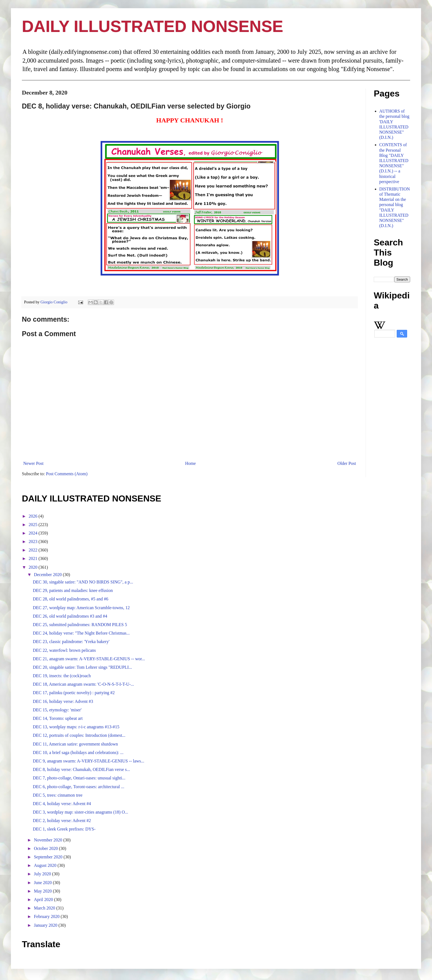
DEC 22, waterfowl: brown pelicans (64, 650)
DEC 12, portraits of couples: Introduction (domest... (79, 735)
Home (190, 463)
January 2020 (46, 925)
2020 (34, 567)
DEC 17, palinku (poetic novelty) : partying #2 (74, 693)
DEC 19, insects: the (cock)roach (62, 676)
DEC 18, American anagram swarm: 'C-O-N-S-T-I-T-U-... (83, 684)
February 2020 (47, 916)
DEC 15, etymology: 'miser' (57, 710)
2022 (34, 550)
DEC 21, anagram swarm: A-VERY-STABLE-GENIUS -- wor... (89, 659)
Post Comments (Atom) (67, 474)
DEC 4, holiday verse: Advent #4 (62, 804)
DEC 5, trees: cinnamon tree (58, 795)
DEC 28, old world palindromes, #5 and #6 (71, 599)
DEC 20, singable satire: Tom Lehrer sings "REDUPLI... (82, 667)
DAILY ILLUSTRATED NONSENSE (153, 26)
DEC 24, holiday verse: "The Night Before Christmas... (81, 633)
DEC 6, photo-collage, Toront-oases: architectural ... (78, 787)
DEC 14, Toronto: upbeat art (58, 718)
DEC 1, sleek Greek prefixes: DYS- (64, 829)
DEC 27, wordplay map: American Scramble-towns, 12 (81, 608)
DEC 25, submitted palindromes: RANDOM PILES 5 (80, 625)
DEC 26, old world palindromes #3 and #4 (70, 616)
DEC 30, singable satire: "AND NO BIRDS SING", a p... (83, 582)
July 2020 (43, 874)
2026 (34, 516)
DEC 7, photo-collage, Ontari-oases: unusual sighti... (79, 778)
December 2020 (48, 575)
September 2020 (49, 857)
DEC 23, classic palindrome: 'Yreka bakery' (71, 642)
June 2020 (43, 883)
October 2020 (46, 848)
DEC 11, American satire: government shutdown (75, 744)
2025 (34, 525)
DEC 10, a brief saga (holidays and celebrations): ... (78, 752)
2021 (34, 558)
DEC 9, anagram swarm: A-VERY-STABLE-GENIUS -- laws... (89, 761)
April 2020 (44, 900)
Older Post (347, 463)
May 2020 (43, 891)
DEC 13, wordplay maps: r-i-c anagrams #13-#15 (76, 727)
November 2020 (49, 840)
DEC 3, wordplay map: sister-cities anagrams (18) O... (80, 812)
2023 (34, 542)
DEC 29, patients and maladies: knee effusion (73, 590)
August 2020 (46, 865)
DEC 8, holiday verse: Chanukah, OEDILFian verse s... (81, 769)
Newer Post (33, 463)
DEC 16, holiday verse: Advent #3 (63, 701)
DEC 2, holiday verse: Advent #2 (62, 821)
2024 (34, 533)
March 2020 (45, 908)
